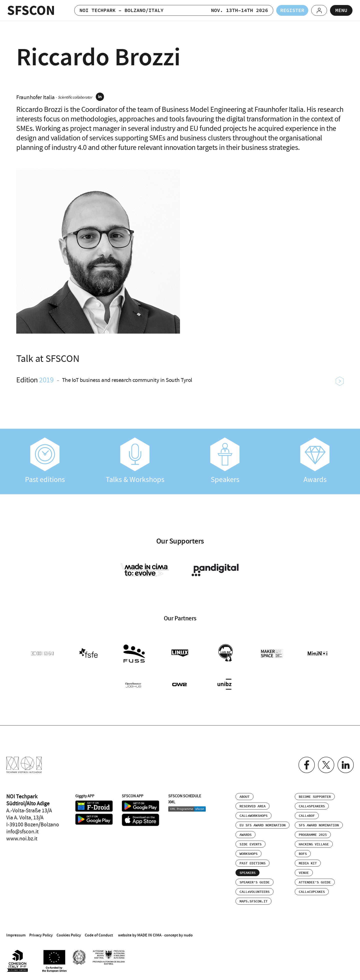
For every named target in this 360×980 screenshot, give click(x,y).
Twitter (326, 765)
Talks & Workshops (135, 461)
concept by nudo (178, 935)
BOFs (303, 854)
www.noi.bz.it (22, 839)
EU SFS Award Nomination (262, 825)
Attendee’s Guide (315, 882)
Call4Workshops (253, 816)
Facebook (307, 765)
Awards (315, 461)
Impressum (16, 935)
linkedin (100, 97)
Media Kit (308, 863)
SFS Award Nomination (319, 825)
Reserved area (252, 806)
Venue (304, 873)
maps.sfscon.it (253, 901)
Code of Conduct (99, 935)
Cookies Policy (69, 935)
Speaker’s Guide (254, 882)
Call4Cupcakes (312, 892)
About (244, 797)
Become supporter (315, 797)
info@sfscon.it (22, 832)
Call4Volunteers (254, 892)
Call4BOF (307, 816)
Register (292, 11)
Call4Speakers (312, 806)
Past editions (45, 461)
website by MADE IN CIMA (140, 935)
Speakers (225, 461)
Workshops (248, 854)
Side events (250, 844)
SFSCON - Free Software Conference (31, 10)
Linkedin (346, 765)
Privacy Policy (41, 935)
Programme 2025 (313, 835)
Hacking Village (314, 844)
